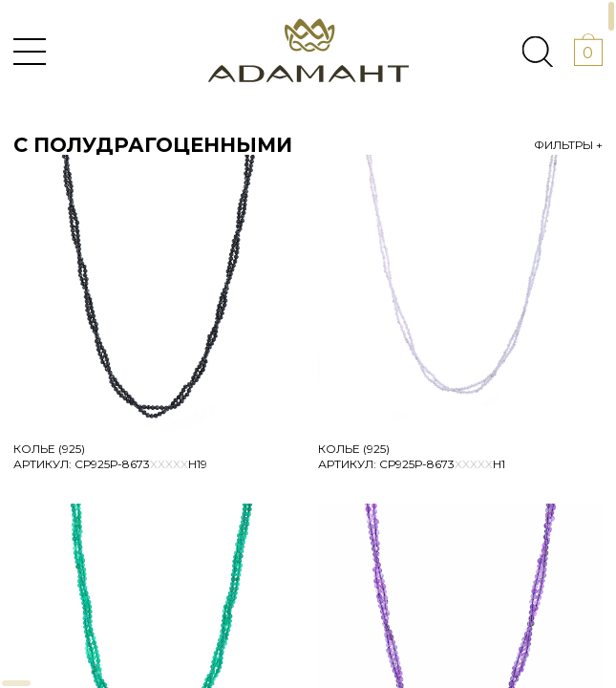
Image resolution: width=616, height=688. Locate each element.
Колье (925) (49, 449)
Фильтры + (568, 145)
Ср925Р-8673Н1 (442, 464)
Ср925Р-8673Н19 (141, 464)
